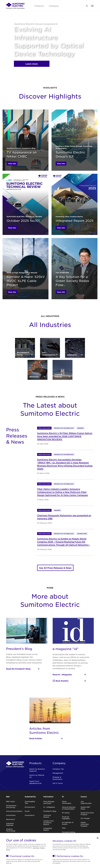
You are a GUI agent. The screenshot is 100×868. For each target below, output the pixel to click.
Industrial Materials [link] (10, 824)
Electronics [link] (10, 819)
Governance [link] (30, 815)
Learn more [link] (32, 64)
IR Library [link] (66, 813)
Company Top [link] (58, 769)
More (50, 588)
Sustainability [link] (30, 797)
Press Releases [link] (44, 428)
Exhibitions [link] (82, 534)
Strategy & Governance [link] (57, 778)
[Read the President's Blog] (23, 669)
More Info (12, 164)
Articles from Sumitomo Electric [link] (49, 823)
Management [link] (58, 773)
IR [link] (63, 797)
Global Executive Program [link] (87, 814)
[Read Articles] (46, 738)
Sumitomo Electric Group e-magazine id (35, 23)
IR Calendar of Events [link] (68, 823)
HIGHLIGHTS (50, 88)
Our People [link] (85, 818)
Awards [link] (80, 428)
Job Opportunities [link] (86, 802)
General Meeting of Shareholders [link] (69, 808)
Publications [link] (48, 797)
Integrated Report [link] (48, 829)
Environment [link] (30, 807)
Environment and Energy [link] (11, 806)
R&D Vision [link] (11, 801)
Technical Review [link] (47, 816)
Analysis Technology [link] (11, 830)
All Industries (50, 316)
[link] (15, 6)
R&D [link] (8, 797)
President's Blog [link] (50, 811)
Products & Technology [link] (64, 428)
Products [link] (39, 6)
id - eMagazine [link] (49, 807)
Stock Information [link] (67, 802)
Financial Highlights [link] (66, 818)
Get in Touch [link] (58, 783)
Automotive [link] (11, 815)
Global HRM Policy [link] (85, 808)
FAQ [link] (64, 828)
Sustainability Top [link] (30, 802)
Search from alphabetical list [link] (35, 782)
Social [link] (27, 811)
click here (36, 848)
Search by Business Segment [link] (37, 770)
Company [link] (54, 6)
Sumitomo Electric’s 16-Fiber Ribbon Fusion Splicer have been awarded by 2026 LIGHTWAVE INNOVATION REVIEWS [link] (65, 436)
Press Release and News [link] (49, 802)
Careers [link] (84, 797)
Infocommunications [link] (14, 811)
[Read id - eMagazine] (69, 675)
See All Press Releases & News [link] (55, 568)
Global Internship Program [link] (85, 824)
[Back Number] (69, 681)
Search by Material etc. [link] (37, 776)
